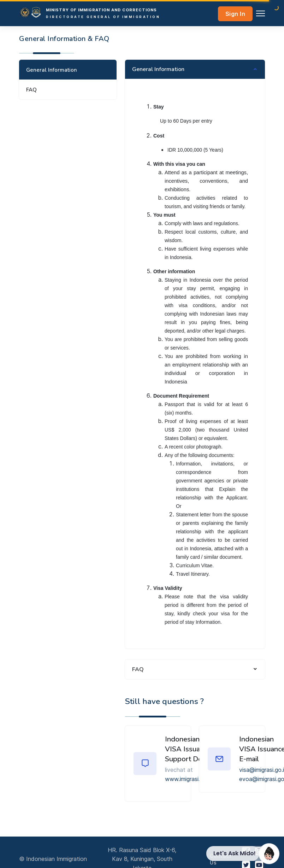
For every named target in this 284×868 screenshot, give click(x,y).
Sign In (235, 14)
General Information (52, 70)
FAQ (31, 90)
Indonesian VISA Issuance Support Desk (188, 749)
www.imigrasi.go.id (189, 779)
